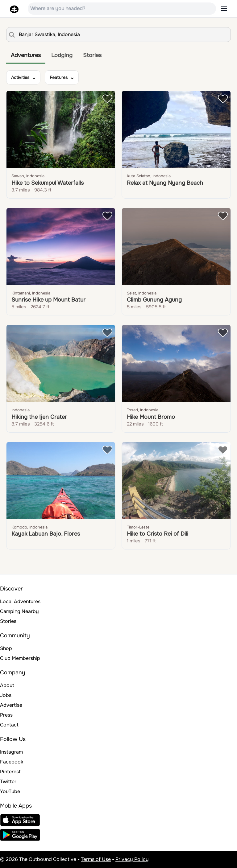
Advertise (11, 705)
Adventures (26, 55)
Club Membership (20, 658)
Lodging (62, 55)
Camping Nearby (19, 611)
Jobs (6, 695)
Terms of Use (96, 859)
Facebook (12, 762)
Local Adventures (20, 601)
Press (6, 715)
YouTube (10, 791)
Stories (92, 55)
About (7, 685)
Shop (6, 648)
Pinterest (10, 772)
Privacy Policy (132, 859)
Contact (9, 725)
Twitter (8, 782)
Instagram (11, 752)
